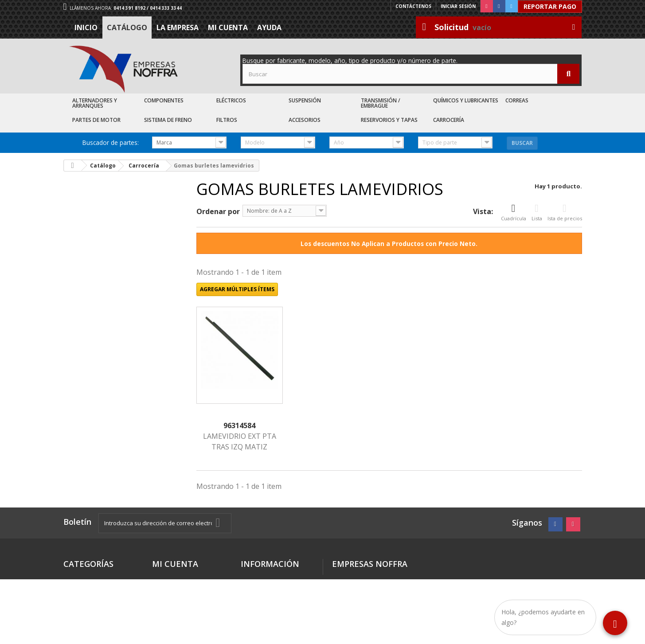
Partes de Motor (96, 120)
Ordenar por (218, 211)
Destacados (82, 578)
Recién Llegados (90, 599)
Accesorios (305, 120)
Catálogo (127, 27)
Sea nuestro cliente (272, 617)
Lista (537, 212)
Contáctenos (413, 6)
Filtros (227, 120)
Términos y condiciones (260, 582)
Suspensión (305, 100)
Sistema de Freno (168, 120)
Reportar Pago (550, 6)
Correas (517, 100)
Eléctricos (231, 100)
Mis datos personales (186, 589)
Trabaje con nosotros (275, 607)
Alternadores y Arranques (95, 103)
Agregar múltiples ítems (237, 289)
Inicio (86, 27)
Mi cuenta (228, 27)
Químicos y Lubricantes (466, 100)
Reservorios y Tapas (389, 120)
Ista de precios (565, 212)
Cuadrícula (514, 212)
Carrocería (449, 120)
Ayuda (269, 27)
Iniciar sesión (458, 6)
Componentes (164, 100)
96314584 (239, 425)
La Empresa (178, 27)
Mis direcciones (177, 578)
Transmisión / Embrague (381, 103)
